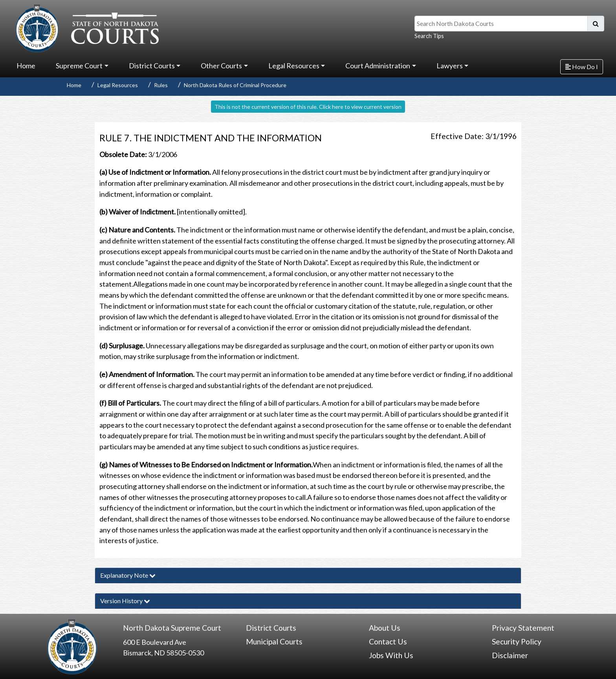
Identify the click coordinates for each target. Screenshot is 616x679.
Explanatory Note (128, 575)
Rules (161, 85)
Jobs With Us (391, 655)
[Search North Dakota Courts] (501, 24)
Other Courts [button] (221, 66)
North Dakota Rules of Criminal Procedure (235, 85)
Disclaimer (510, 655)
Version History (125, 601)
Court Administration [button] (378, 66)
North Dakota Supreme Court (172, 628)
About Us (385, 628)
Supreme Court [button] (79, 66)
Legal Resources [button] (294, 66)
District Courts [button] (152, 66)
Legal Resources (118, 85)
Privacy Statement (523, 628)
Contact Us (388, 641)
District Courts (271, 628)
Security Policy (517, 641)
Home (26, 66)
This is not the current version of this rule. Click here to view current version (308, 107)
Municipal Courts (274, 641)
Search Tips (429, 36)
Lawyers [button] (450, 66)
